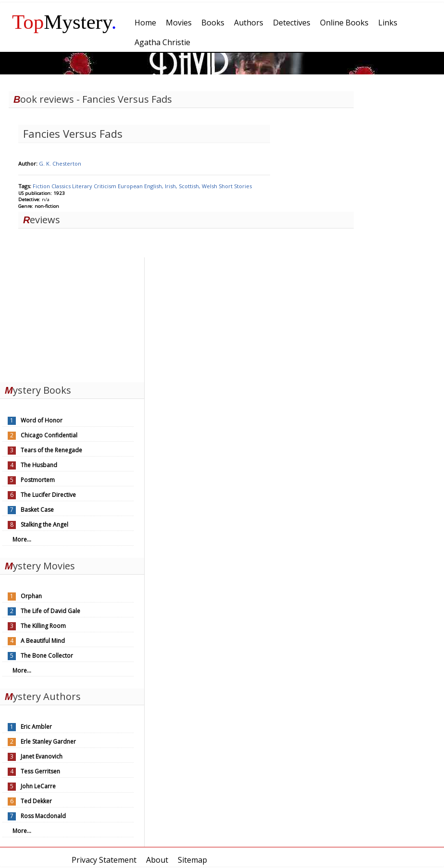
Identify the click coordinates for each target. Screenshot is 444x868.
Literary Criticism (95, 186)
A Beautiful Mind (43, 641)
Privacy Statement (104, 860)
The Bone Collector (47, 656)
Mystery (64, 22)
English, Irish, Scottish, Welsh (181, 186)
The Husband (39, 465)
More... (22, 539)
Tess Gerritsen (40, 771)
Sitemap (192, 860)
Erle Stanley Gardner (48, 741)
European (131, 186)
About (157, 860)
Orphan (31, 596)
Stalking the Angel (44, 524)
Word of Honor (42, 420)
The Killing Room (43, 626)
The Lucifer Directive (48, 495)
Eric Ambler (36, 727)
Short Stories (235, 186)
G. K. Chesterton (60, 163)
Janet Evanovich (42, 756)
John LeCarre (38, 786)
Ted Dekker (36, 801)
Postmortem (38, 480)
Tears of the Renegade (51, 450)
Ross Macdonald (43, 816)
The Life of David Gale (50, 611)
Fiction (42, 186)
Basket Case (37, 510)
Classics (62, 186)
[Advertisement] (72, 317)
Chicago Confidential (49, 435)
